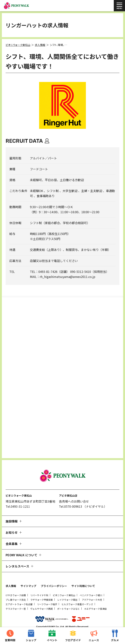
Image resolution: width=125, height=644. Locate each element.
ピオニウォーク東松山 (64, 586)
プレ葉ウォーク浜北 (16, 591)
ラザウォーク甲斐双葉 (42, 591)
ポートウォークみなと (68, 600)
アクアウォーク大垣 (92, 591)
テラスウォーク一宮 (16, 600)
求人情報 (11, 577)
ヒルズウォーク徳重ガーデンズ (77, 595)
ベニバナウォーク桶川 (91, 586)
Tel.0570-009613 (71, 498)
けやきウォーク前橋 (16, 586)
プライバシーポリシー (54, 577)
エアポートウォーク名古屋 (19, 595)
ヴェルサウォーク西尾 (42, 600)
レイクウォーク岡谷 (67, 591)
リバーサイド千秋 (39, 586)
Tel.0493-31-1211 (18, 498)
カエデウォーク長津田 (95, 600)
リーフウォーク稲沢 (47, 595)
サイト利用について (83, 577)
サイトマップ (28, 577)
